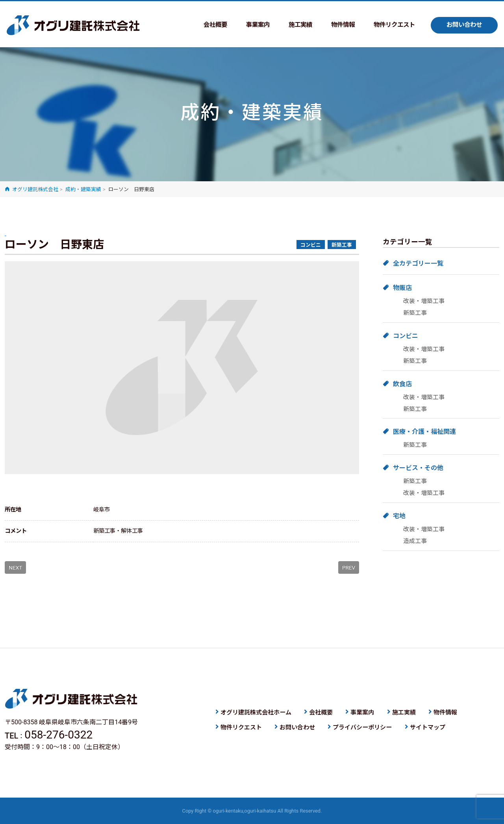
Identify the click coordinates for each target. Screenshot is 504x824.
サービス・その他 (418, 468)
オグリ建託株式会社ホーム (256, 712)
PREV (349, 567)
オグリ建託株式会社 (73, 25)
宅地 (399, 516)
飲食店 (402, 384)
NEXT (15, 567)
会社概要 (205, 25)
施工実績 (293, 25)
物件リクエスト (391, 25)
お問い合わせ (463, 25)
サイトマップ (428, 727)
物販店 (402, 288)
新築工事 (415, 313)
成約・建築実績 (83, 189)
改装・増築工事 (424, 301)
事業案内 (249, 25)
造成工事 (415, 541)
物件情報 (337, 25)
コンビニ (406, 336)
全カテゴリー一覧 (418, 263)
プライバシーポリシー (362, 727)
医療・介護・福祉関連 (424, 432)
